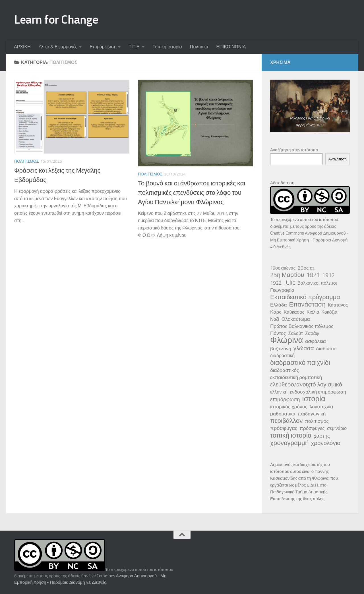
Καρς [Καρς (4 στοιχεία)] (276, 312)
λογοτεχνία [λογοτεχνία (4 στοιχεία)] (321, 407)
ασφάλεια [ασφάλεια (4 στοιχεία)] (316, 341)
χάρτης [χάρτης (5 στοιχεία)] (322, 436)
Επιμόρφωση (103, 47)
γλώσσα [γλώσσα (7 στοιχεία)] (304, 348)
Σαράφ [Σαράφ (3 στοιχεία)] (312, 333)
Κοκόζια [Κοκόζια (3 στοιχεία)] (329, 312)
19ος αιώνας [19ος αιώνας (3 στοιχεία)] (283, 268)
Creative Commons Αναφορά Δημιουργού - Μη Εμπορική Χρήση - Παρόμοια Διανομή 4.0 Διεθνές (309, 240)
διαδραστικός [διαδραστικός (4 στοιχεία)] (285, 370)
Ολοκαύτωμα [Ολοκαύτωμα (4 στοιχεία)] (296, 319)
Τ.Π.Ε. (134, 47)
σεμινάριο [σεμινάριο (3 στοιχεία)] (337, 428)
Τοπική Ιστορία (167, 47)
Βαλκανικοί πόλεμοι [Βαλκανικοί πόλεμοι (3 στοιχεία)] (317, 283)
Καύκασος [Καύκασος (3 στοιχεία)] (294, 312)
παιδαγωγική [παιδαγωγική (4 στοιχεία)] (312, 414)
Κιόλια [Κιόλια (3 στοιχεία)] (313, 312)
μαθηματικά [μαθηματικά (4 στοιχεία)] (283, 414)
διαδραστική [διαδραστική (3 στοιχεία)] (282, 356)
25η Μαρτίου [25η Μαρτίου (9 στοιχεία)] (287, 275)
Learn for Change (56, 20)
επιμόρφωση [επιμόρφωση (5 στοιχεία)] (285, 400)
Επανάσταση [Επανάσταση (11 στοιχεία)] (307, 305)
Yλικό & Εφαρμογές (58, 47)
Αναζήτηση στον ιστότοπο (294, 150)
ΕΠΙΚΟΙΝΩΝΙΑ (231, 47)
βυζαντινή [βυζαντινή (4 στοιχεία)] (281, 349)
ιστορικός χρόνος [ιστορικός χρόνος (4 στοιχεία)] (289, 407)
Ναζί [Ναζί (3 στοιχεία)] (275, 319)
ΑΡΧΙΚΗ (22, 47)
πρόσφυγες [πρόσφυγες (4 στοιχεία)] (312, 428)
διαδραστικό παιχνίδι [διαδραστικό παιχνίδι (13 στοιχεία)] (300, 363)
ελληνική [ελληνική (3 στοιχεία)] (279, 392)
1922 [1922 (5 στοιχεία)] (276, 283)
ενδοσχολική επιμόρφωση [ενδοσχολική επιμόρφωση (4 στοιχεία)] (318, 392)
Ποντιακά (199, 47)
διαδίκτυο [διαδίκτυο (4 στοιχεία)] (326, 349)
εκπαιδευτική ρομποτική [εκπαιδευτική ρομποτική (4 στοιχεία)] (296, 377)
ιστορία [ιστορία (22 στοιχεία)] (314, 399)
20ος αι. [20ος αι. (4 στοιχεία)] (306, 268)
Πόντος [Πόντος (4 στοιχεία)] (278, 333)
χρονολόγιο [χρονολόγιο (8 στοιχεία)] (325, 443)
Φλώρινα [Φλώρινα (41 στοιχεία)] (287, 340)
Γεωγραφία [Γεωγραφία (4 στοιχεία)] (282, 290)
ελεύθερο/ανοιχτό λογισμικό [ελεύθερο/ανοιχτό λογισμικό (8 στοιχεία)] (306, 384)
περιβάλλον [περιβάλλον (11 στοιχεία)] (286, 421)
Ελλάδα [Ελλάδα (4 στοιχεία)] (279, 305)
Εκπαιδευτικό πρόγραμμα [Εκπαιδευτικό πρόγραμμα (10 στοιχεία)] (305, 297)
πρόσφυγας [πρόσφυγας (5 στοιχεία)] (284, 428)
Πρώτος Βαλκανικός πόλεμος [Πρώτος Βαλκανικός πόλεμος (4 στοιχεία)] (302, 326)
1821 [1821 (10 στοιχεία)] (313, 275)
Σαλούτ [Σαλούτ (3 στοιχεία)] (296, 333)
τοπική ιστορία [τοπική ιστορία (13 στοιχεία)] (291, 435)
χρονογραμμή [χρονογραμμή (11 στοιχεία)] (289, 443)
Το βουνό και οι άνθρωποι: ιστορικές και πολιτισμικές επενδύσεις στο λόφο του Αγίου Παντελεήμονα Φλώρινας (192, 193)
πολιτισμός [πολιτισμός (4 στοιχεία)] (317, 421)
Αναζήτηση (338, 159)
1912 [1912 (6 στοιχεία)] (328, 275)
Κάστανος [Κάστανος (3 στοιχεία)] (338, 305)
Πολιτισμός (26, 161)
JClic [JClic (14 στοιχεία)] (289, 282)
